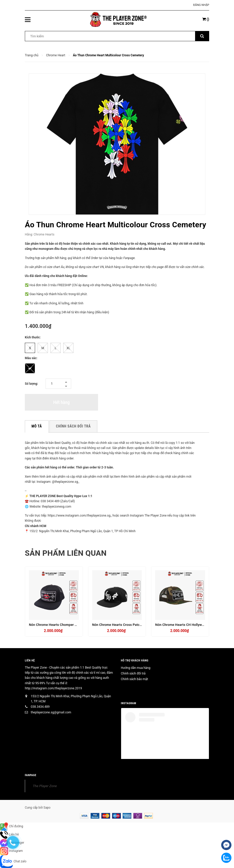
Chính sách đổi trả (133, 673)
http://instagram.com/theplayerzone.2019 (53, 688)
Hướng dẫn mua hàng (136, 668)
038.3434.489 (40, 707)
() (206, 19)
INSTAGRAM (129, 703)
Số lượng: (31, 384)
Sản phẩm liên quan (66, 553)
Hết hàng (61, 402)
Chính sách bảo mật (134, 679)
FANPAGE (31, 775)
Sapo (47, 808)
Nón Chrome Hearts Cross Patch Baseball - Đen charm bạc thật (140, 625)
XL (68, 348)
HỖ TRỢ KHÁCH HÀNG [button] (135, 661)
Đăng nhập (201, 5)
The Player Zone (45, 786)
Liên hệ (30, 661)
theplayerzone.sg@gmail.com (51, 712)
